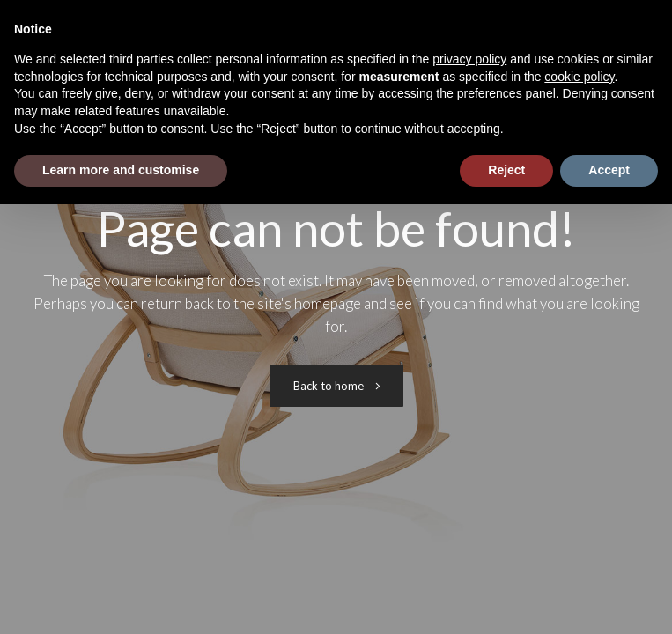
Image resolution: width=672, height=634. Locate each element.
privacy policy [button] (469, 59)
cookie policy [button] (579, 77)
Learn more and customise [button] (121, 170)
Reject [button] (506, 170)
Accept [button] (609, 170)
